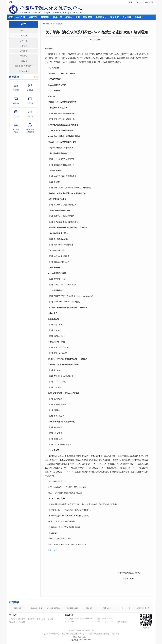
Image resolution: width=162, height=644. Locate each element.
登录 (131, 2)
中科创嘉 (50, 619)
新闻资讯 (24, 51)
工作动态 (24, 46)
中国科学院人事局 (36, 608)
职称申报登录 (149, 2)
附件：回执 (53, 550)
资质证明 (31, 619)
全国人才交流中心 (143, 608)
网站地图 (12, 622)
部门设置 (22, 619)
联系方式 (40, 619)
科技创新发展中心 (54, 608)
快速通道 (24, 61)
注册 (138, 2)
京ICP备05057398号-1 (81, 637)
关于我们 (13, 615)
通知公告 (24, 36)
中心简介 (12, 619)
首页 (53, 24)
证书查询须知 (24, 71)
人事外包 (24, 41)
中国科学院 (18, 608)
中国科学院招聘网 (71, 608)
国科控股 (89, 608)
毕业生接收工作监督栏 (24, 66)
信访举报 (22, 622)
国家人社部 (107, 608)
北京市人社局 (125, 608)
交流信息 (24, 56)
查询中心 (24, 31)
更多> (36, 77)
